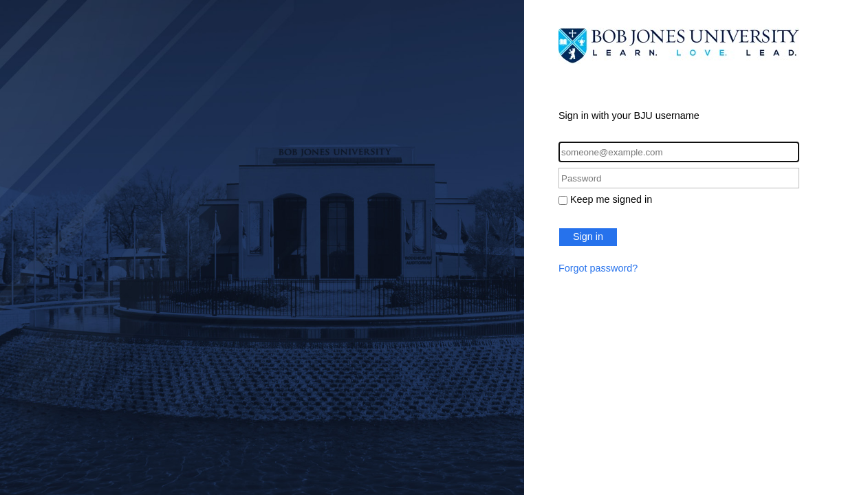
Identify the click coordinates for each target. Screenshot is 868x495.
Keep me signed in (611, 199)
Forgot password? (598, 268)
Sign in (588, 236)
